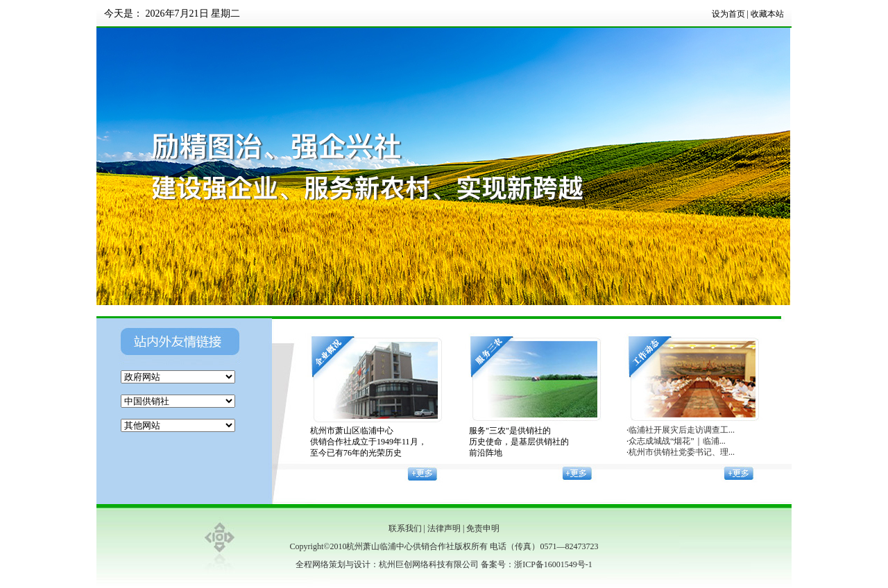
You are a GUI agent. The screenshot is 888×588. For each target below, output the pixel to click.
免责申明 (483, 528)
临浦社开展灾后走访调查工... (682, 430)
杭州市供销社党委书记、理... (682, 452)
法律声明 (444, 528)
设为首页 (728, 14)
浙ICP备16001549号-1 (553, 564)
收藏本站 (767, 14)
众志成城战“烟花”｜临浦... (677, 441)
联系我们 (405, 528)
